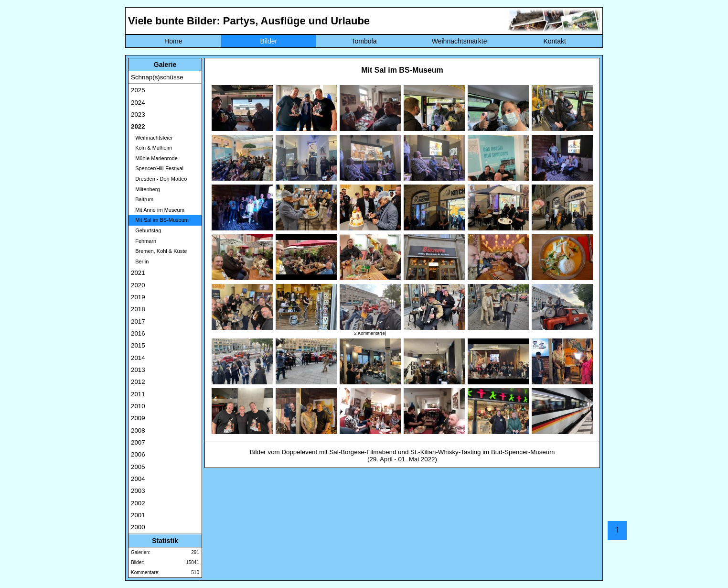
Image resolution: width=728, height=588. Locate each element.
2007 (138, 442)
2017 (138, 321)
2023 (138, 114)
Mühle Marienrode (154, 158)
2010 (138, 406)
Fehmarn (144, 241)
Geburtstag (146, 230)
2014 (138, 358)
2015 (138, 345)
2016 (138, 333)
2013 (138, 370)
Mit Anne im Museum (158, 210)
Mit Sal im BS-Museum (160, 220)
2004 (138, 479)
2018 (138, 309)
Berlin (140, 261)
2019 (138, 297)
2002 (138, 503)
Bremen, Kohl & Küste (159, 251)
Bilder (268, 41)
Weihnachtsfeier (152, 138)
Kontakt (554, 41)
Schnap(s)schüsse (157, 77)
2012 (138, 382)
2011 (138, 394)
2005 (138, 467)
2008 (138, 430)
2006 (138, 454)
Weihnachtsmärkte (460, 41)
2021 (138, 273)
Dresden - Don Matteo (159, 179)
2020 (138, 285)
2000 (138, 527)
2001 (138, 515)
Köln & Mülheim (151, 148)
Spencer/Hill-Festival (157, 168)
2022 (138, 126)
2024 (138, 103)
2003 (138, 491)
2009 (138, 418)
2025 (138, 90)
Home (173, 41)
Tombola (364, 41)
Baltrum (142, 199)
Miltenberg (145, 189)
